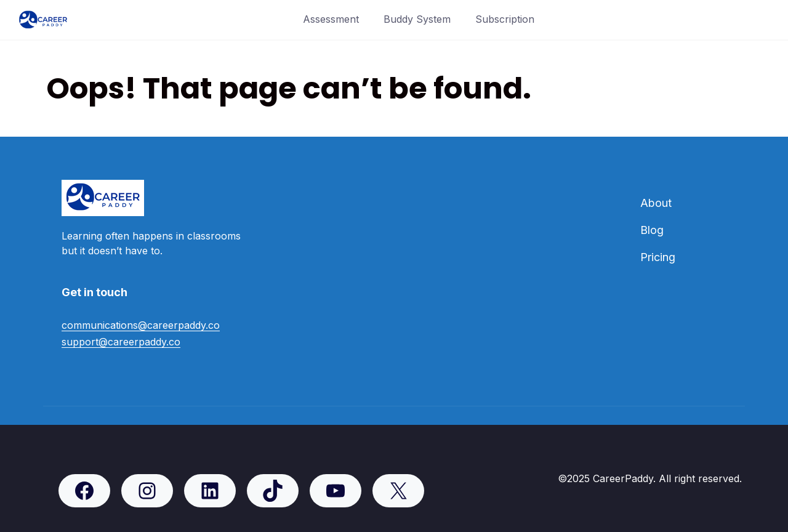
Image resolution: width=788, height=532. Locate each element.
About (656, 203)
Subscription (505, 19)
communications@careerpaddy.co (141, 325)
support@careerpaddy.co (121, 342)
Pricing (658, 257)
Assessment (331, 19)
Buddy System (417, 19)
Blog (652, 230)
